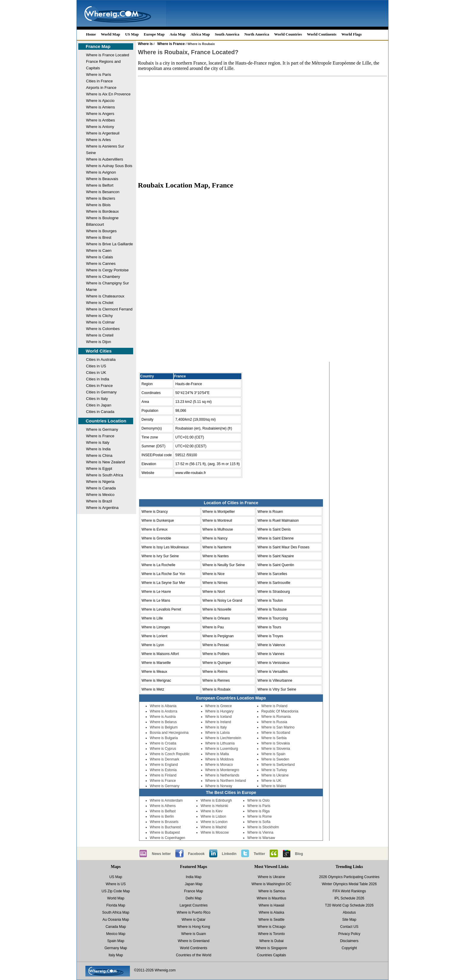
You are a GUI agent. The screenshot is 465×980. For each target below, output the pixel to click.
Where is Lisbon (213, 816)
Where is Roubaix (217, 689)
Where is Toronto (271, 934)
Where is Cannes (101, 264)
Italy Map (116, 955)
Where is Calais (99, 257)
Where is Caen (99, 250)
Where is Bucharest (165, 827)
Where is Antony (100, 127)
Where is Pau (213, 627)
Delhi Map (194, 898)
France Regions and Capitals (103, 65)
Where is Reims (215, 672)
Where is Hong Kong (194, 927)
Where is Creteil (100, 335)
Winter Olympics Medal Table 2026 (349, 884)
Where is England (164, 765)
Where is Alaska (271, 912)
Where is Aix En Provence (108, 94)
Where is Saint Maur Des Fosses (283, 547)
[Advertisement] (262, 129)
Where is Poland (274, 706)
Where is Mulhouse (218, 529)
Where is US (116, 884)
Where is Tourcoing (273, 618)
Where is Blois (98, 205)
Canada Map (116, 927)
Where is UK (271, 781)
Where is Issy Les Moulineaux (165, 547)
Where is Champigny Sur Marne (108, 286)
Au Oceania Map (116, 920)
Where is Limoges (156, 627)
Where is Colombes (103, 329)
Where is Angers (100, 114)
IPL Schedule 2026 (349, 898)
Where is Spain (273, 754)
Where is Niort (214, 592)
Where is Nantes (216, 556)
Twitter (259, 854)
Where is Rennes (216, 680)
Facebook (196, 854)
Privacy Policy (349, 934)
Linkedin (229, 854)
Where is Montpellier (219, 512)
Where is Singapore (271, 948)
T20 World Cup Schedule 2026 (349, 905)
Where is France (100, 436)
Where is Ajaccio (100, 101)
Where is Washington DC (271, 884)
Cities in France (99, 81)
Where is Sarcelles (272, 574)
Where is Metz (153, 689)
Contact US (349, 927)
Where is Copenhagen (167, 838)
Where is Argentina (102, 508)
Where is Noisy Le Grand (222, 601)
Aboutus (349, 912)
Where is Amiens (101, 107)
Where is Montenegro (222, 770)
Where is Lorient (154, 636)
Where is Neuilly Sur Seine (224, 565)
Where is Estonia (163, 770)
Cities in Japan (99, 405)
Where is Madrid (213, 827)
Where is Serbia (274, 738)
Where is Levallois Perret (161, 609)
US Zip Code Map (116, 891)
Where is (145, 44)
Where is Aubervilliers (105, 159)
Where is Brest (99, 237)
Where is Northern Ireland (226, 781)
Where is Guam (194, 934)
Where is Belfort (100, 185)
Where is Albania (163, 706)
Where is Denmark (164, 759)
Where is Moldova (219, 759)
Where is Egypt (99, 469)
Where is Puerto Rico (194, 912)
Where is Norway (219, 786)
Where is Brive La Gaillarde (109, 244)
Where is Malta (217, 754)
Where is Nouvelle (217, 609)
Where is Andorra (164, 711)
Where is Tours (269, 627)
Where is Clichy (99, 316)
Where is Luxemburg (222, 749)
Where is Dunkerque (158, 521)
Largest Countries (194, 905)
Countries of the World (194, 955)
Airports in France (101, 88)
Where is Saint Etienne (276, 538)
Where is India (98, 449)
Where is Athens (163, 806)
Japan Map (194, 884)
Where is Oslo (258, 800)
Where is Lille (152, 618)
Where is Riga (258, 811)
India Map (194, 877)
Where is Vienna (260, 832)
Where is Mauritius (271, 898)
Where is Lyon (153, 645)
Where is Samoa (271, 891)
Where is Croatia (163, 743)
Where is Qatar (194, 920)
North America (257, 34)
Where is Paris (99, 75)
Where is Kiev (211, 811)
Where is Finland (163, 775)
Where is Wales (274, 786)
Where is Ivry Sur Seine (160, 556)
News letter (161, 854)
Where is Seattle (271, 920)
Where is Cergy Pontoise (107, 270)
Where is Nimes (215, 583)
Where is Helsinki (214, 806)
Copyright (349, 948)
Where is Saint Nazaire (276, 556)
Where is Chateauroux (105, 296)
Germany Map (116, 948)
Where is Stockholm (263, 827)
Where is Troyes (270, 636)
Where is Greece (219, 706)
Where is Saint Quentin (276, 565)
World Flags (351, 34)
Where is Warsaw (261, 838)
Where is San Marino (278, 727)
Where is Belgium (164, 727)
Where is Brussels (164, 822)
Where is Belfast (163, 811)
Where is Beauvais (102, 179)
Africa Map (200, 34)
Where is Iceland (218, 717)
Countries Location (106, 421)
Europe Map (154, 34)
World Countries (288, 34)
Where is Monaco (219, 765)
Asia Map (178, 34)
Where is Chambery (103, 277)
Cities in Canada (100, 412)
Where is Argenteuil (103, 133)
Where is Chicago (271, 927)
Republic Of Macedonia (280, 711)
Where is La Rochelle (158, 565)
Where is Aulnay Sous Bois (109, 166)
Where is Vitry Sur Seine (277, 689)
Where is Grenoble (156, 538)
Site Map (349, 920)
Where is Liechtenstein (223, 738)
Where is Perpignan (218, 636)
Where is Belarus (163, 722)
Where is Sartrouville (274, 583)
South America (227, 34)
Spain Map (116, 941)
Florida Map (116, 905)
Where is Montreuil (217, 521)
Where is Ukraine (275, 775)
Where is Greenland (194, 941)
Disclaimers (349, 941)
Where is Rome (260, 816)
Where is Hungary (219, 711)
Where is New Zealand (106, 462)
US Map (132, 34)
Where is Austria (163, 717)
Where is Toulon (270, 601)
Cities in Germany (101, 392)
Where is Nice (214, 574)
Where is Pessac (216, 645)
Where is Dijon (99, 342)
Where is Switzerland (278, 765)
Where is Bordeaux (102, 211)
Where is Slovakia (276, 743)
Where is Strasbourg (274, 592)
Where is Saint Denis (274, 529)
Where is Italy (98, 442)
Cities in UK (96, 373)
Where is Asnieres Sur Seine (105, 149)
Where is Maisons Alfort (160, 654)
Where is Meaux (154, 672)
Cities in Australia (101, 360)
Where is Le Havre (156, 592)
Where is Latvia (218, 733)
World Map (110, 34)
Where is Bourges (101, 231)
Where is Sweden (275, 759)
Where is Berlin (162, 816)
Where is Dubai (271, 941)
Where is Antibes (101, 120)
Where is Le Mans (156, 601)
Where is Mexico (100, 495)
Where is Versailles (273, 672)
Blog (299, 854)
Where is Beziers (101, 198)
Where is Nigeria (100, 482)
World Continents (322, 34)
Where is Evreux (155, 529)
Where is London (214, 822)
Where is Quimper (217, 663)
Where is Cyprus (163, 749)
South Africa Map (116, 912)
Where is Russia (274, 722)
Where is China (99, 455)
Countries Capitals (271, 955)
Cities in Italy (97, 399)
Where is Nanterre (217, 547)
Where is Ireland (218, 722)
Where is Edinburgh (216, 800)
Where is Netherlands (222, 775)
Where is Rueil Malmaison (278, 521)
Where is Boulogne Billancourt (102, 221)
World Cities (99, 351)
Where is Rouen (270, 512)
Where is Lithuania (220, 743)
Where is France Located (108, 55)
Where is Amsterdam (166, 800)
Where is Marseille (156, 663)
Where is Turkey (274, 770)
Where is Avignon (101, 172)
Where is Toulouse (272, 609)
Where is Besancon (103, 192)
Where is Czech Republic (170, 754)
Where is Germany (102, 429)
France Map (98, 46)
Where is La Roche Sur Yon (163, 574)
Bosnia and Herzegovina (169, 733)
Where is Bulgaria (164, 738)
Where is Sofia (259, 822)
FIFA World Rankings (349, 891)
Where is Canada (101, 488)
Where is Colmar (100, 322)
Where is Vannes (271, 654)
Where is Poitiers (216, 654)
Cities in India (98, 379)
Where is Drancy (155, 512)
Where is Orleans (216, 618)
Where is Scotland (276, 733)
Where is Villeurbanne (275, 680)
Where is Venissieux (273, 663)
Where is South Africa (105, 475)
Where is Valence (271, 645)
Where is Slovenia (276, 749)
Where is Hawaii (271, 905)
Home (91, 34)
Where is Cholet (100, 303)
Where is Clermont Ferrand (109, 309)
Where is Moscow (215, 832)
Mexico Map (116, 934)
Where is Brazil (99, 501)
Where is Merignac (156, 680)
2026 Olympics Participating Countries (349, 877)
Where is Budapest (165, 832)
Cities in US (96, 366)
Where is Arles (98, 140)
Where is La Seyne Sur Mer (163, 583)
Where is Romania (276, 717)
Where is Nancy (215, 538)
